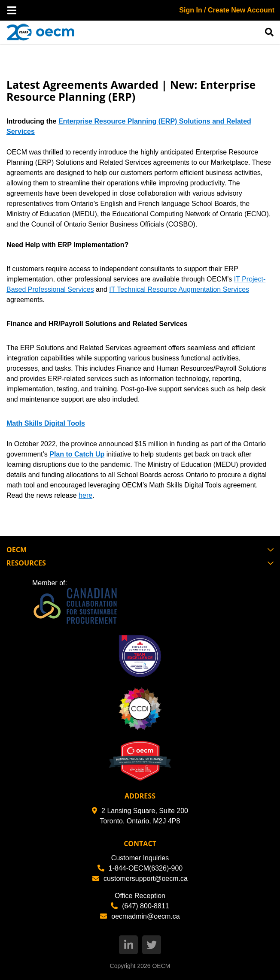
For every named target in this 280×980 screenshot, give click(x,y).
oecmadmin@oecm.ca (140, 916)
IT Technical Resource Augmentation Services (179, 289)
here (85, 495)
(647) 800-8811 (140, 906)
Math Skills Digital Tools (46, 423)
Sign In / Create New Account (227, 10)
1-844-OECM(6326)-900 (140, 868)
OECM (161, 966)
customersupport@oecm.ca (140, 879)
